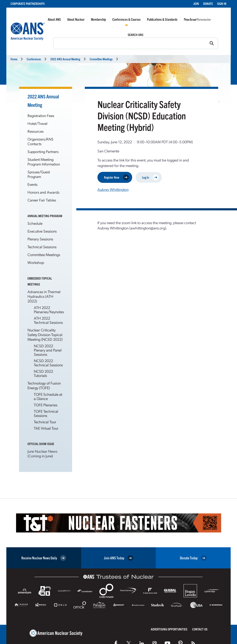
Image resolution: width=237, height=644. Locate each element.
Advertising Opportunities (169, 629)
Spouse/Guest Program (39, 174)
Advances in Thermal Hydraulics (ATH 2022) (44, 296)
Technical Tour (45, 422)
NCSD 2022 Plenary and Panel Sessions (48, 350)
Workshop (36, 262)
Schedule (35, 223)
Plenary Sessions (40, 239)
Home (14, 59)
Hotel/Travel (37, 123)
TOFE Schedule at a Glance (48, 396)
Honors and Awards (43, 192)
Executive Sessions (42, 231)
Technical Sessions (42, 247)
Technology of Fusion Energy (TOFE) (44, 385)
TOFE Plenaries (46, 405)
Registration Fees (41, 115)
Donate (208, 3)
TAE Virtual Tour (46, 428)
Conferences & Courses (126, 19)
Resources (36, 131)
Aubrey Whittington (113, 189)
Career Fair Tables (42, 200)
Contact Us (200, 629)
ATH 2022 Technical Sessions (48, 320)
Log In (150, 177)
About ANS (54, 19)
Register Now (116, 177)
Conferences (34, 59)
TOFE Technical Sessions (46, 413)
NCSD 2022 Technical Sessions (48, 363)
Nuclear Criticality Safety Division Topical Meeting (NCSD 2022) (45, 334)
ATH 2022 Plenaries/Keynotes (49, 310)
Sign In (222, 3)
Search (51, 43)
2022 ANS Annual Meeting (65, 59)
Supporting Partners (43, 151)
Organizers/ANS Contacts (40, 141)
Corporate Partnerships (28, 3)
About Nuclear (76, 19)
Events (32, 184)
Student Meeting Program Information (44, 162)
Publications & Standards (162, 19)
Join (196, 3)
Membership (98, 19)
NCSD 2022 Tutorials (43, 373)
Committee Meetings (101, 59)
